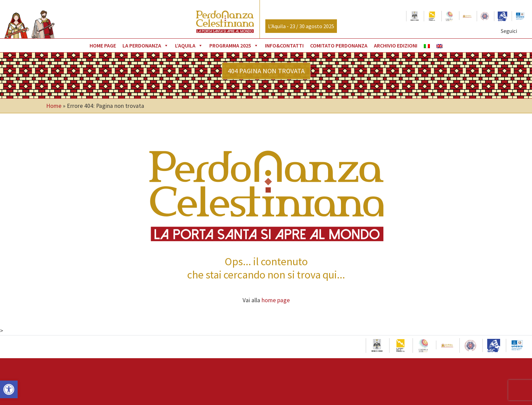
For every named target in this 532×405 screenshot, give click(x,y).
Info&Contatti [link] (284, 45)
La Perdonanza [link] (146, 45)
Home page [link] (103, 45)
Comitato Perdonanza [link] (339, 45)
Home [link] (54, 106)
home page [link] (276, 300)
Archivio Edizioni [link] (396, 45)
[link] (9, 389)
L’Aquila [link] (189, 45)
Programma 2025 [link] (234, 45)
